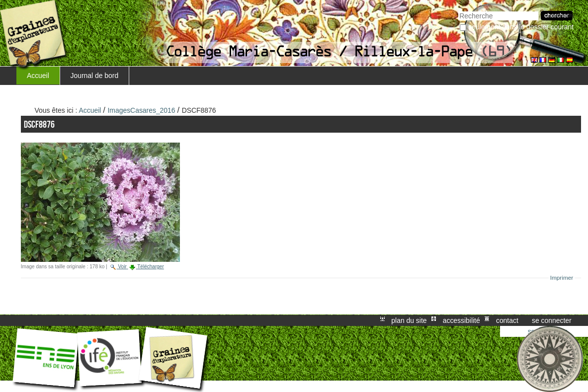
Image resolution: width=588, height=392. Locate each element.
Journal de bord (95, 76)
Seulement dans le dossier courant (521, 27)
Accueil (38, 76)
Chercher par (458, 10)
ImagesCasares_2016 (142, 110)
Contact (507, 320)
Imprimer (562, 278)
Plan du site (409, 320)
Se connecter (552, 320)
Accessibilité (462, 320)
